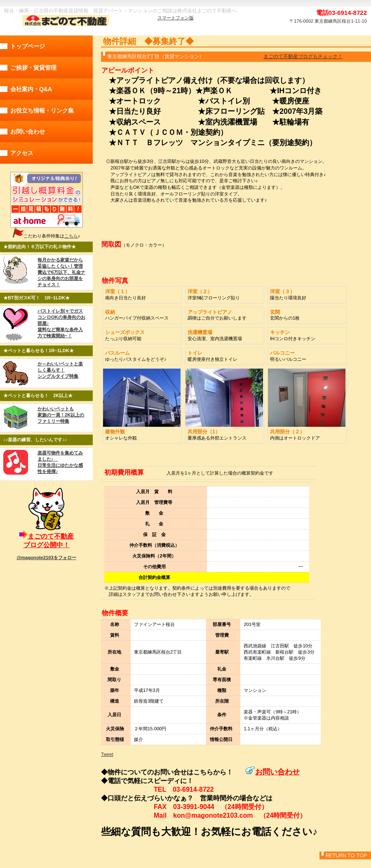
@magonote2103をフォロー (46, 557)
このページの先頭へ (345, 855)
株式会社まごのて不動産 (64, 21)
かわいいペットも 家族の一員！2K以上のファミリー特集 (61, 415)
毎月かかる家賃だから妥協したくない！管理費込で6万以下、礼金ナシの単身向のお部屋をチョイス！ (61, 272)
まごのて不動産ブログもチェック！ (303, 56)
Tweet (107, 754)
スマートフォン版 (176, 18)
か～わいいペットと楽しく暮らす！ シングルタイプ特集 (60, 370)
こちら (71, 236)
